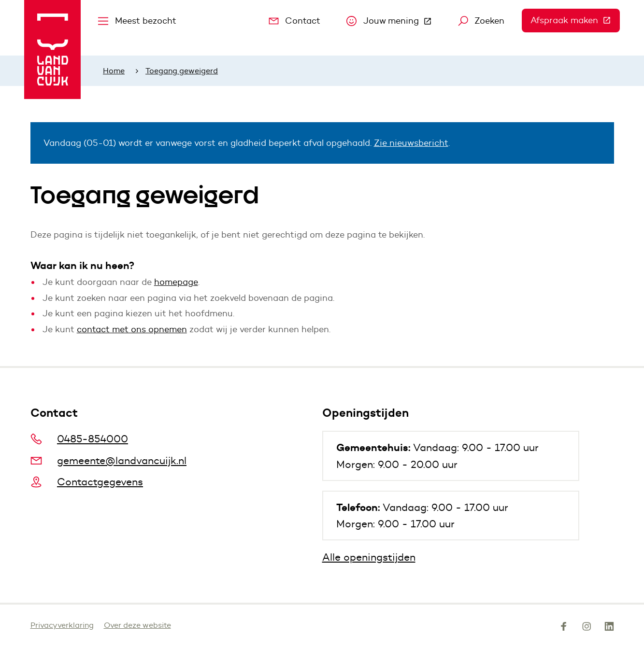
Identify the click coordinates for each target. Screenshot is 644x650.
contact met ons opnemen (132, 329)
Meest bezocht (137, 21)
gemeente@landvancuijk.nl (109, 460)
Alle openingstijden (369, 557)
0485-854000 (79, 439)
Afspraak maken (575, 20)
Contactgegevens (87, 482)
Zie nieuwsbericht (411, 143)
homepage (176, 282)
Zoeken (481, 21)
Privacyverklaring (62, 625)
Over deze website (137, 625)
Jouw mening (394, 23)
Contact (295, 21)
